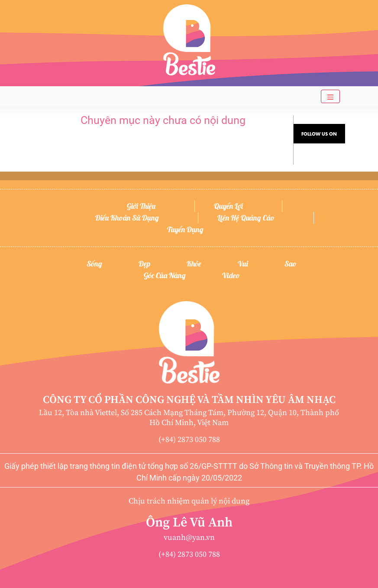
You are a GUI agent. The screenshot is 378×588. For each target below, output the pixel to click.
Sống (94, 264)
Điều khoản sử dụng (127, 218)
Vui (243, 264)
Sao (291, 264)
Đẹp (144, 264)
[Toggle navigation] (330, 96)
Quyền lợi (228, 206)
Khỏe (194, 264)
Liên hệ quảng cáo (246, 218)
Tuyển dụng (185, 229)
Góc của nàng (165, 275)
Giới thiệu (141, 206)
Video (231, 275)
